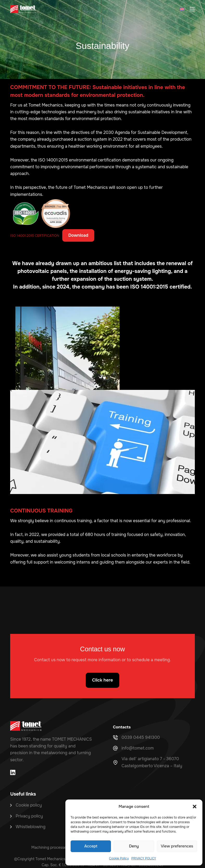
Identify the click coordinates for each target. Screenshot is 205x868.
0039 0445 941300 (141, 737)
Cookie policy (29, 805)
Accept (91, 846)
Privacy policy (29, 816)
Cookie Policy (119, 858)
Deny (134, 846)
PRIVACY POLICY (144, 858)
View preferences (177, 846)
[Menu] (192, 9)
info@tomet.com (138, 748)
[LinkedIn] (13, 772)
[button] (195, 807)
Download (78, 235)
